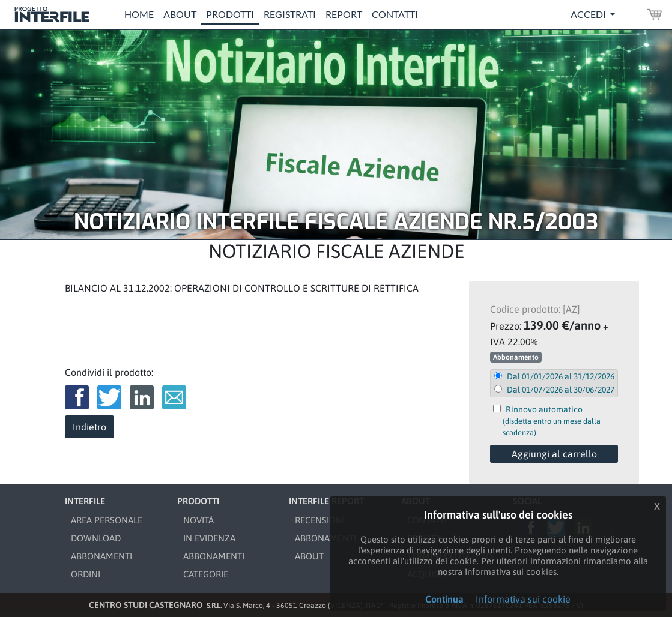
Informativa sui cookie (523, 599)
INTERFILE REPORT (326, 501)
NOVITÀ (198, 520)
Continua (444, 599)
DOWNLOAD (96, 538)
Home (139, 14)
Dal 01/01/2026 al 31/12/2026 (561, 376)
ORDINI (86, 574)
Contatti (395, 14)
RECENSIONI (320, 520)
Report (344, 14)
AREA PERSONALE (107, 520)
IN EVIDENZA (209, 538)
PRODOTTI (198, 501)
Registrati (290, 14)
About (180, 14)
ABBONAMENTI (101, 556)
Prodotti (230, 14)
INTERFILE (85, 501)
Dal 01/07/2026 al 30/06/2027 (561, 390)
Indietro (89, 427)
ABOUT (309, 556)
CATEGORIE (206, 574)
